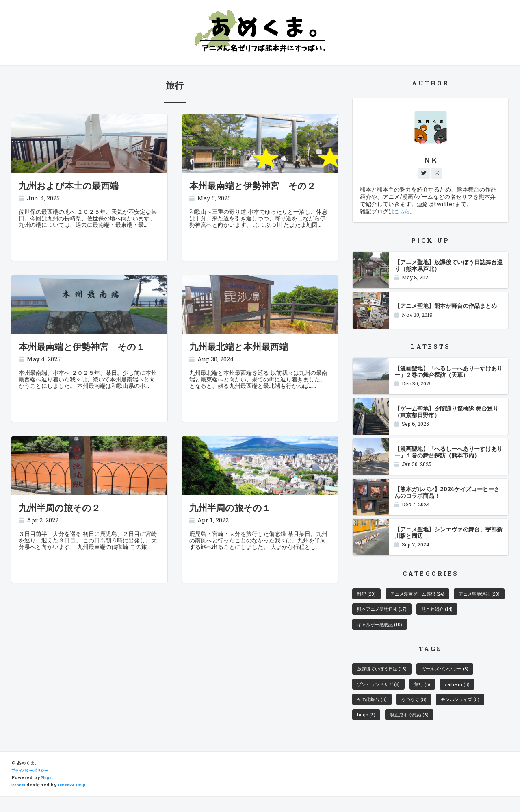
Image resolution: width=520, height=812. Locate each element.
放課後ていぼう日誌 (386, 677)
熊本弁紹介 (376, 631)
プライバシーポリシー (34, 786)
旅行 (433, 695)
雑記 (368, 596)
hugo (367, 729)
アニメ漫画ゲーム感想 (427, 596)
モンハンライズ (475, 712)
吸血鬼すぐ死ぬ (415, 729)
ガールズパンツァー (459, 677)
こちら (403, 213)
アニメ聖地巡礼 (381, 614)
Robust (19, 801)
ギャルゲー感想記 (436, 631)
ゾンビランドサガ (383, 695)
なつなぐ (422, 712)
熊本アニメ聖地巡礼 (450, 614)
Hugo (48, 794)
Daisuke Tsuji (77, 801)
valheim (472, 695)
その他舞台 (375, 712)
